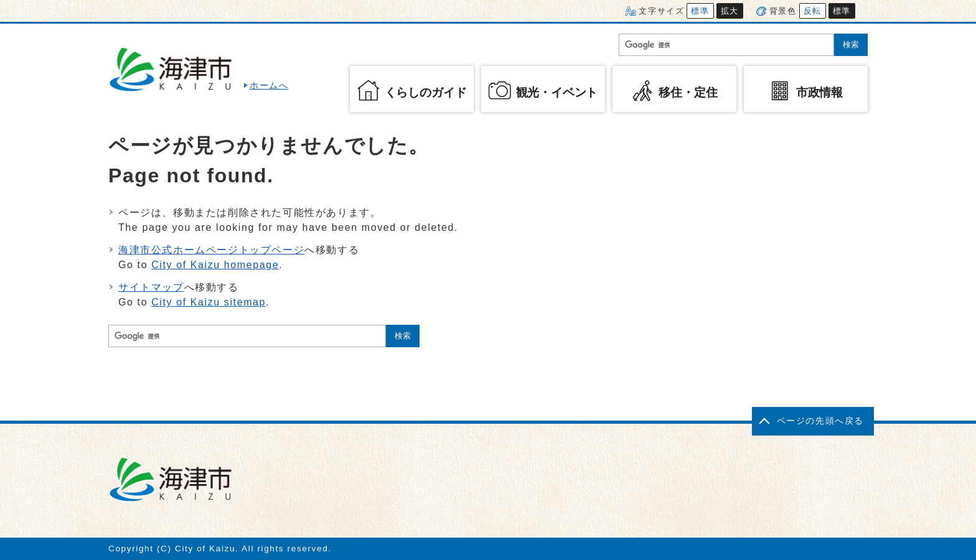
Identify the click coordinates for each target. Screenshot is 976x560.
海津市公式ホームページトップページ (211, 250)
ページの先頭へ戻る (820, 421)
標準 (700, 11)
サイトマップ (151, 287)
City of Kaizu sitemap (209, 302)
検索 (851, 44)
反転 (813, 11)
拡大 (730, 11)
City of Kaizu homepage (215, 265)
